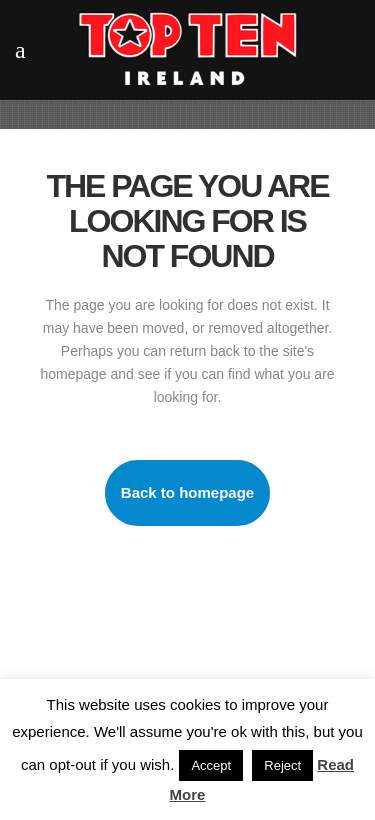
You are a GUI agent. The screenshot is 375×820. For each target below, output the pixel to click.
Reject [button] (282, 765)
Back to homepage (187, 492)
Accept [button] (211, 765)
